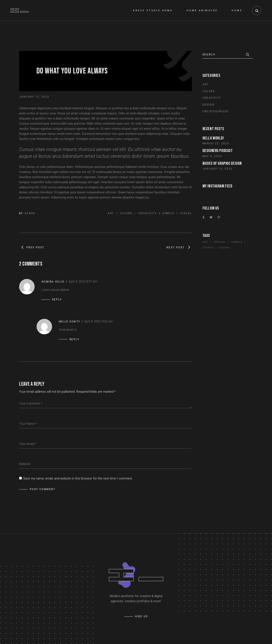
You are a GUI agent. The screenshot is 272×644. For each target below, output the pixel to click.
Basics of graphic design (222, 163)
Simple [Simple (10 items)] (237, 242)
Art (111, 213)
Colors (126, 213)
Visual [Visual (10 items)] (225, 248)
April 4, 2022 (83, 281)
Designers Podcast (218, 151)
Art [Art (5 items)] (205, 242)
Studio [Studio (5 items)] (208, 248)
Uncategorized (216, 111)
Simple (168, 213)
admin (30, 213)
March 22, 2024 (216, 143)
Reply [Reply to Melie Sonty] (74, 339)
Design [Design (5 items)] (220, 242)
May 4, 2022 (212, 156)
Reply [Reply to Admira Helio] (57, 300)
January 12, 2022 (34, 97)
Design (208, 105)
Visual (186, 213)
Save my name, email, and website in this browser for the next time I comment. (78, 478)
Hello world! (213, 138)
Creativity (147, 213)
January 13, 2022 (218, 169)
